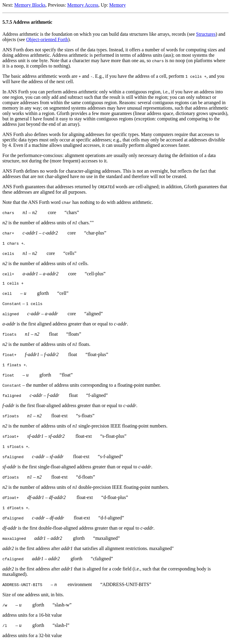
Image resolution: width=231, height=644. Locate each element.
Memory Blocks (30, 5)
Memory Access (83, 5)
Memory (117, 5)
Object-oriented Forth (47, 39)
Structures (206, 34)
